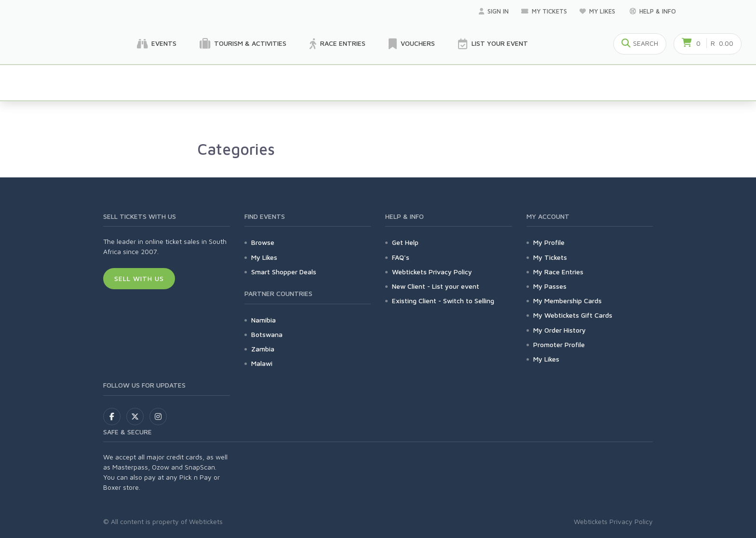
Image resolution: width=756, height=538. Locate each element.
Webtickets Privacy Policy (432, 272)
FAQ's (401, 257)
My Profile (549, 242)
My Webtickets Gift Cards (573, 315)
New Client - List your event (436, 286)
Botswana (267, 334)
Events (157, 44)
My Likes (598, 11)
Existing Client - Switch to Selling (443, 301)
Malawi (262, 363)
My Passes (550, 286)
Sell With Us (139, 278)
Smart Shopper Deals (284, 272)
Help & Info (653, 11)
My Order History (560, 330)
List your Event (493, 44)
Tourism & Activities (243, 44)
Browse (263, 242)
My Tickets (544, 11)
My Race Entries (558, 272)
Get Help (405, 242)
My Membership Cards (567, 301)
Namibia (263, 320)
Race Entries (337, 44)
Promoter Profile (559, 344)
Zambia (263, 349)
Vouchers (412, 44)
